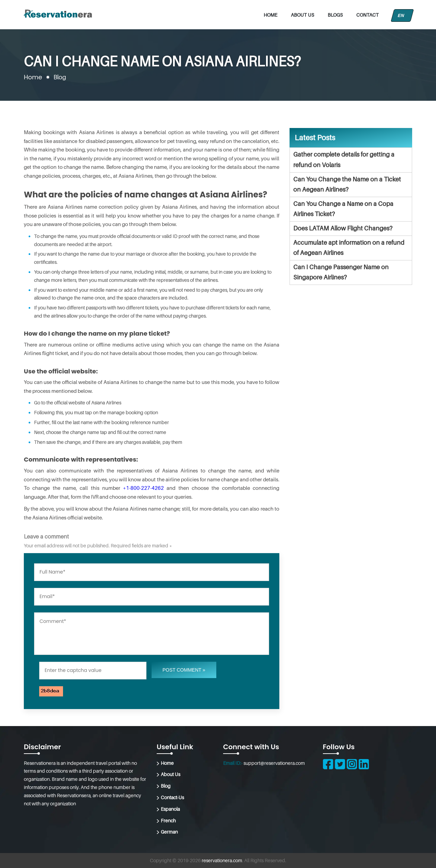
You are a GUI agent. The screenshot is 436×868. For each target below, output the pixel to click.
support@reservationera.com (274, 763)
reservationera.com (222, 860)
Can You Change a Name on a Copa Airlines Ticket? (343, 209)
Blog (166, 786)
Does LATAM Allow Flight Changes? (343, 228)
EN (402, 15)
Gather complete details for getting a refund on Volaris (344, 160)
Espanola (170, 809)
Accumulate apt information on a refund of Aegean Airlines (349, 248)
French (168, 821)
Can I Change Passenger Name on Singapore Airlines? (341, 272)
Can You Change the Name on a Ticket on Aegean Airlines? (347, 184)
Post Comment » (184, 670)
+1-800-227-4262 (143, 488)
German (169, 832)
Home (270, 15)
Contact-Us (172, 797)
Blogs (335, 15)
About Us (302, 15)
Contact (368, 15)
